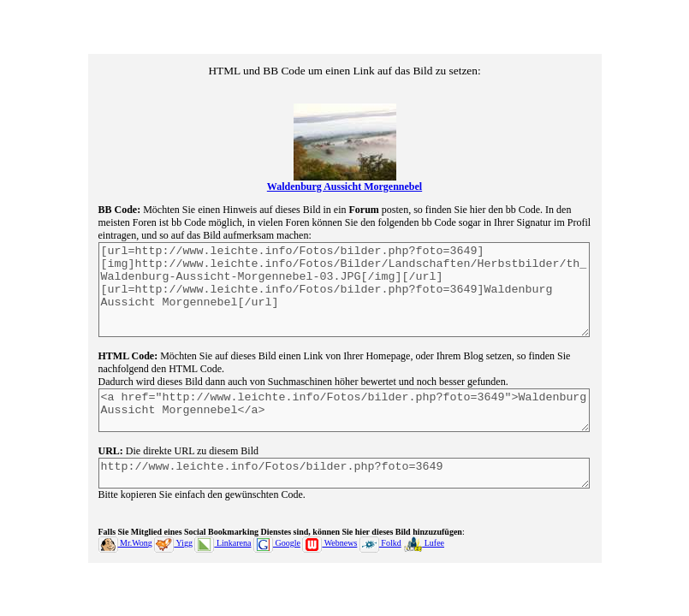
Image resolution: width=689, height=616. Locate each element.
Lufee (424, 558)
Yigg (173, 558)
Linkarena (223, 558)
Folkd (380, 558)
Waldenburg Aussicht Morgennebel (344, 171)
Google (277, 558)
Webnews (330, 558)
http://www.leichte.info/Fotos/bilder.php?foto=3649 (344, 486)
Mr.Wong (125, 558)
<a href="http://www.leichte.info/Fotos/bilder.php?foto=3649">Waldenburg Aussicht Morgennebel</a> (344, 417)
